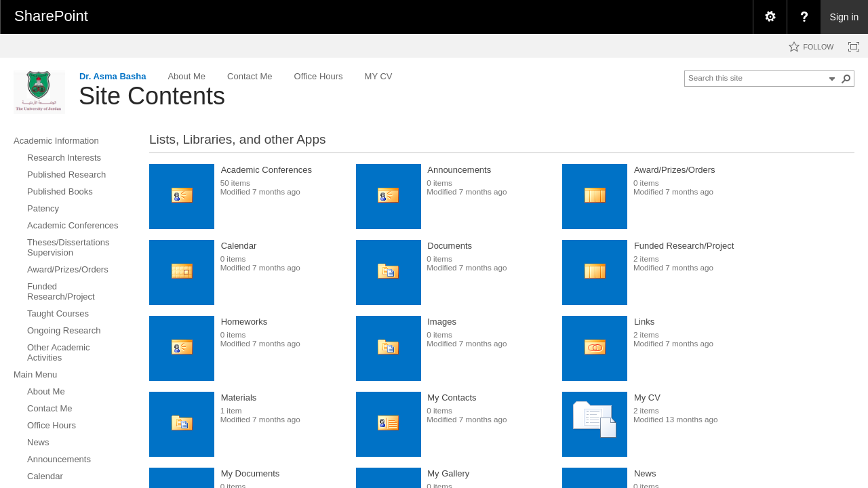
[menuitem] (770, 17)
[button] (846, 79)
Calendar (239, 246)
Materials (239, 398)
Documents (450, 246)
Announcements (459, 170)
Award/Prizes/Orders (675, 170)
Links (644, 322)
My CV (647, 398)
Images (442, 322)
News (645, 473)
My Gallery (448, 473)
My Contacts (452, 398)
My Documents (251, 473)
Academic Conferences (267, 170)
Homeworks (244, 322)
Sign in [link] (845, 17)
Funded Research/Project (684, 246)
